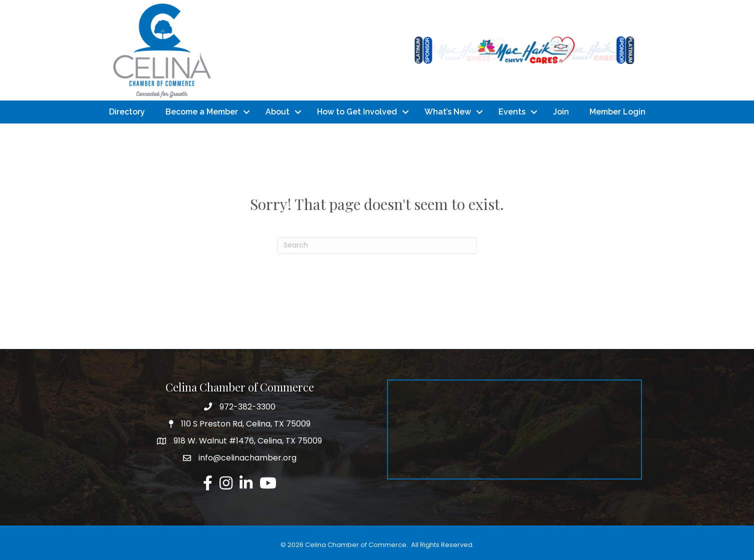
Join (561, 112)
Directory (127, 112)
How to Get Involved (357, 112)
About (277, 112)
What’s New (448, 112)
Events (512, 112)
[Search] (377, 245)
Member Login (617, 112)
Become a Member (202, 112)
